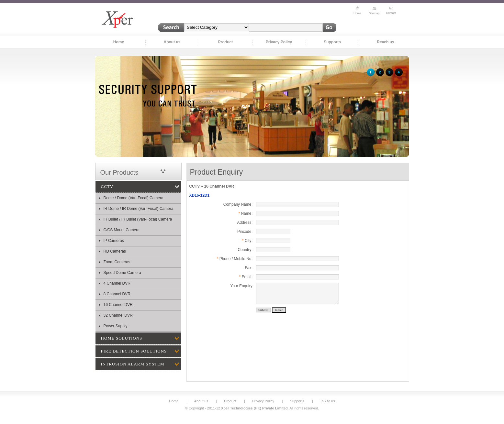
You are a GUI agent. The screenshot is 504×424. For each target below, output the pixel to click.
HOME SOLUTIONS (122, 338)
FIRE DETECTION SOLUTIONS (134, 351)
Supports (332, 42)
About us (172, 42)
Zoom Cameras (117, 262)
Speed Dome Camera (122, 273)
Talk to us (327, 401)
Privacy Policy (279, 42)
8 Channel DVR (117, 294)
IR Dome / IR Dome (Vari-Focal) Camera (139, 209)
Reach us (385, 42)
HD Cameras (115, 251)
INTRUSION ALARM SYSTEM (133, 364)
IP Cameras (114, 241)
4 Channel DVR (117, 283)
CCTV (107, 186)
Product (225, 42)
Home (119, 42)
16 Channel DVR (118, 305)
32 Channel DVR (118, 315)
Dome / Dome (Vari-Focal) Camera (134, 198)
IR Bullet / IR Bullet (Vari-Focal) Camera (138, 219)
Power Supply (116, 326)
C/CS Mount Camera (122, 230)
